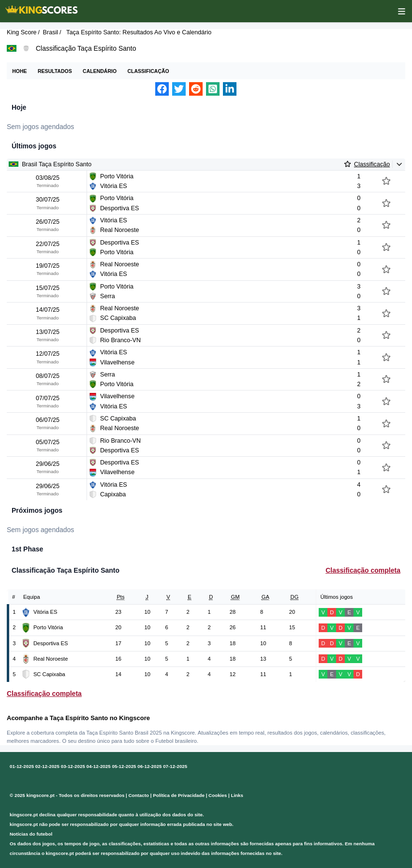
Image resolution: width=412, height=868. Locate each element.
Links (237, 795)
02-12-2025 (47, 766)
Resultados (55, 71)
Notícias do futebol (31, 834)
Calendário (100, 71)
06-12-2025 (149, 766)
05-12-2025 (124, 766)
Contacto (139, 795)
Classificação (148, 71)
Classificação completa (363, 570)
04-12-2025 (99, 766)
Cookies (218, 795)
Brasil (51, 32)
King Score (22, 32)
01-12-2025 (22, 766)
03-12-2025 (73, 766)
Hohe (19, 71)
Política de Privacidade (179, 795)
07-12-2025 (175, 766)
